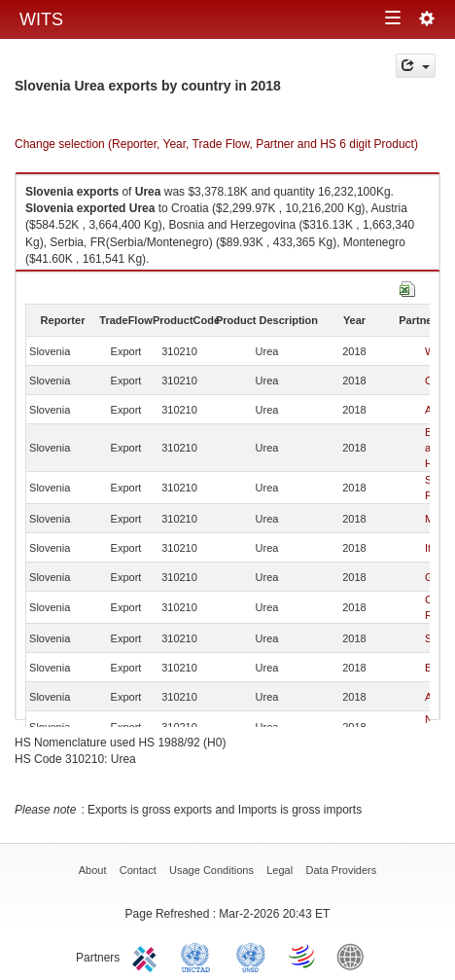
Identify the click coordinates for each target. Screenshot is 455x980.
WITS (41, 19)
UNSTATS (251, 956)
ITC (148, 956)
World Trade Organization (303, 956)
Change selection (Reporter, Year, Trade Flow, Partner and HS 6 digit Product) (216, 144)
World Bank (355, 956)
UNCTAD (199, 956)
